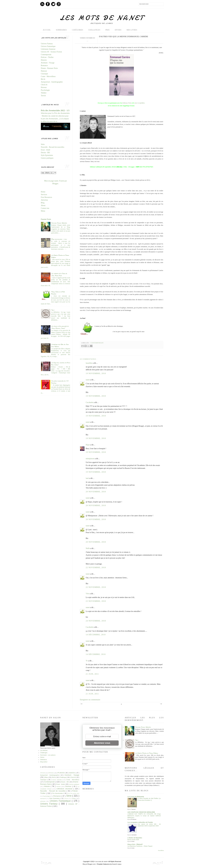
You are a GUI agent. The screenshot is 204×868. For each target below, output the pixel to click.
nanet (88, 380)
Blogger (55, 184)
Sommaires (61, 30)
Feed (42, 4)
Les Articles (44, 750)
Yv (87, 661)
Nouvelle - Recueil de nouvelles (53, 147)
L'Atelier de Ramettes (135, 838)
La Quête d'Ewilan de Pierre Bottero (146, 753)
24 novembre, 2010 (96, 621)
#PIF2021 (51, 773)
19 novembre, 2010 (96, 373)
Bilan (47, 777)
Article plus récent (82, 704)
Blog (43, 203)
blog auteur (44, 762)
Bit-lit (43, 79)
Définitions (44, 760)
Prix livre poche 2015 (74, 793)
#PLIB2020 (61, 773)
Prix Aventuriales (58, 793)
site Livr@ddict (140, 103)
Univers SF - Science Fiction (51, 52)
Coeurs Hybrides (57, 780)
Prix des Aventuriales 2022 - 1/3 (55, 110)
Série (43, 144)
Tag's (53, 310)
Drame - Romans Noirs (49, 68)
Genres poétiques (47, 158)
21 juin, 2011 (92, 674)
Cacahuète (90, 402)
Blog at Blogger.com (89, 864)
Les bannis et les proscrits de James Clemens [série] (60, 327)
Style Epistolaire (47, 155)
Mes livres (132, 30)
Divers (118, 30)
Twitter (53, 4)
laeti (88, 478)
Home (43, 192)
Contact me (45, 208)
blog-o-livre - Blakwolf (135, 844)
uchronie (43, 801)
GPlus (59, 4)
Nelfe (88, 548)
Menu (43, 211)
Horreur (44, 87)
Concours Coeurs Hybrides (59, 223)
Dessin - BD (45, 153)
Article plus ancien (161, 704)
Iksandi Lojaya (117, 864)
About (43, 205)
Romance (44, 65)
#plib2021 (72, 773)
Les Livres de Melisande (136, 797)
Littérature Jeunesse (48, 49)
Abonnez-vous (102, 743)
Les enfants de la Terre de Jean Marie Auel (59, 274)
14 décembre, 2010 (96, 635)
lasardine (89, 363)
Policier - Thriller (47, 57)
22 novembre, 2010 (96, 568)
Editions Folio (127, 103)
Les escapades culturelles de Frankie (140, 822)
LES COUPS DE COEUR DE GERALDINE (141, 812)
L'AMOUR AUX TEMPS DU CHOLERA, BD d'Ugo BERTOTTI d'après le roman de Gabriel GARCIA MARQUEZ (144, 816)
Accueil (47, 30)
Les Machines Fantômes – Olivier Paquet (140, 846)
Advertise (44, 200)
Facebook (48, 4)
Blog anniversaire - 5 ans (59, 239)
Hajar (88, 445)
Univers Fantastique (48, 46)
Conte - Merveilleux (48, 76)
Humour (44, 71)
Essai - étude (46, 150)
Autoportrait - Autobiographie (52, 82)
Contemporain (97, 343)
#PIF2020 (43, 773)
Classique (44, 74)
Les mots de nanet (102, 18)
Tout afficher (161, 851)
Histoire (44, 60)
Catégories (78, 30)
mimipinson (90, 459)
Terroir (43, 96)
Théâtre (44, 93)
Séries (42, 757)
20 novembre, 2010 (96, 492)
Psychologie (45, 90)
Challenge (63, 777)
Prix (107, 30)
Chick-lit (44, 85)
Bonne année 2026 (133, 840)
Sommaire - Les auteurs (48, 755)
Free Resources (46, 197)
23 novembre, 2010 (96, 601)
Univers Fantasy (47, 44)
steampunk (43, 799)
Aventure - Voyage (48, 63)
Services (44, 195)
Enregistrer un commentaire (90, 700)
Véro (88, 594)
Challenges (94, 30)
